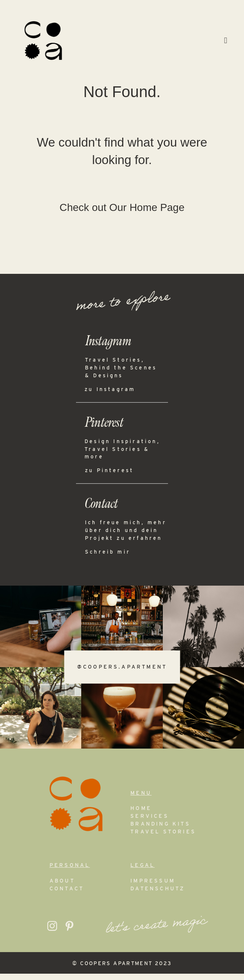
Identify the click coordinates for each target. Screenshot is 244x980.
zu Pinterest (109, 477)
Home (141, 815)
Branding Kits (160, 830)
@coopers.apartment (122, 673)
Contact (67, 895)
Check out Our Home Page (122, 214)
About (62, 887)
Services (150, 823)
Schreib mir (108, 558)
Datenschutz (158, 895)
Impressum (153, 887)
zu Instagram (110, 395)
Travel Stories (163, 838)
